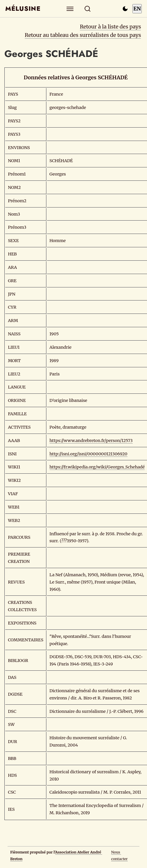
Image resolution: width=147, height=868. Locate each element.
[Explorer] (70, 9)
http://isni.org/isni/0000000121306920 (89, 454)
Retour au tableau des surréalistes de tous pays (83, 35)
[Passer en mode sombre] (125, 9)
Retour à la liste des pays (111, 27)
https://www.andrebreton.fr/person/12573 (91, 441)
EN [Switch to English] (137, 9)
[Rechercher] (88, 9)
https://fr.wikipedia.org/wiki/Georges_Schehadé (97, 467)
